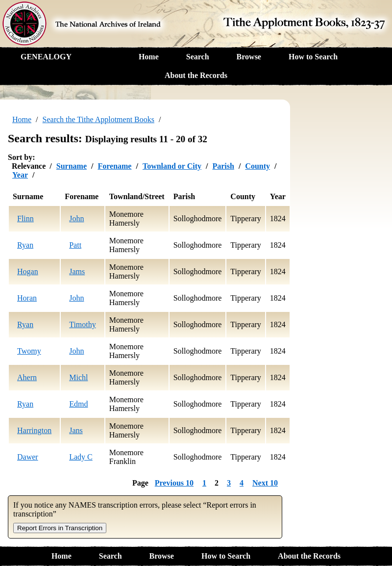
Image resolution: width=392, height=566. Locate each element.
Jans (76, 430)
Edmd (78, 404)
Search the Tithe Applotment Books (98, 119)
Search (198, 57)
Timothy (83, 324)
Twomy (29, 351)
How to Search (313, 57)
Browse (249, 57)
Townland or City (172, 166)
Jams (77, 271)
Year (20, 175)
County (257, 166)
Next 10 (265, 483)
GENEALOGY (46, 57)
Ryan (25, 245)
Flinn (25, 219)
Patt (75, 245)
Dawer (28, 457)
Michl (78, 377)
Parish (223, 166)
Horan (27, 298)
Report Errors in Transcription (60, 528)
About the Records (196, 75)
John (76, 219)
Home (149, 57)
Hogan (28, 271)
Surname (72, 166)
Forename (114, 166)
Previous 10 (174, 483)
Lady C (81, 457)
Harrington (34, 430)
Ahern (27, 377)
